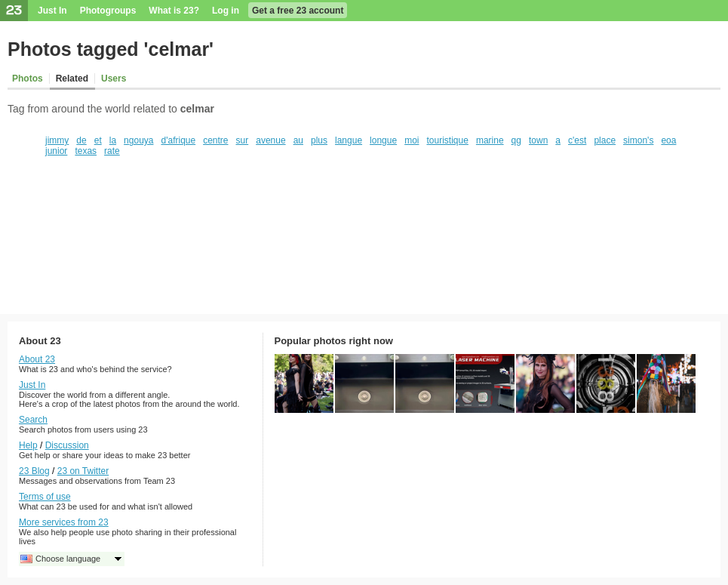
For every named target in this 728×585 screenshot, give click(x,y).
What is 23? (174, 11)
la (113, 140)
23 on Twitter (83, 471)
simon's (638, 140)
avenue (270, 140)
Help (28, 445)
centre (215, 140)
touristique (448, 140)
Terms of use (45, 497)
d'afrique (179, 140)
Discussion (67, 445)
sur (243, 140)
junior (56, 151)
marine (490, 140)
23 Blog (34, 471)
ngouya (138, 140)
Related (72, 79)
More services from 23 (64, 522)
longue (383, 140)
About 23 (37, 359)
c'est (577, 140)
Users (114, 79)
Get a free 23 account (298, 11)
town (538, 140)
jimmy (57, 140)
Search (33, 420)
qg (516, 140)
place (605, 140)
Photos (28, 79)
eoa (668, 140)
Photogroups (108, 11)
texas (86, 151)
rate (112, 151)
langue (349, 140)
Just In (52, 11)
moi (412, 140)
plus (319, 140)
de (81, 140)
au (298, 140)
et (98, 140)
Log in (226, 11)
